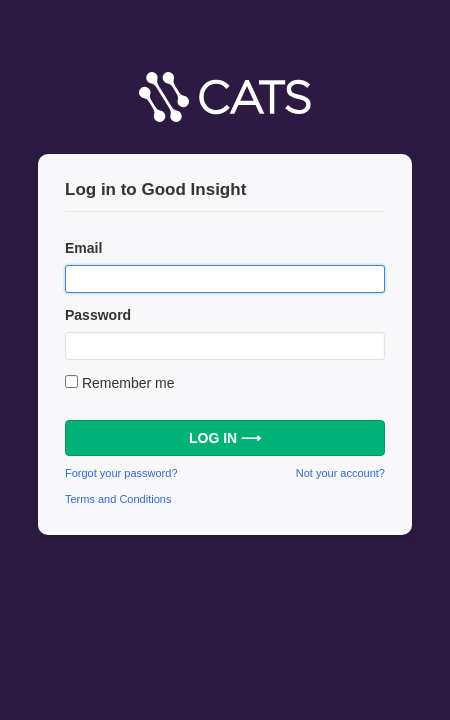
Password (98, 315)
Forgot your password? (121, 473)
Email (83, 248)
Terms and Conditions (118, 499)
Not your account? (340, 473)
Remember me (128, 383)
